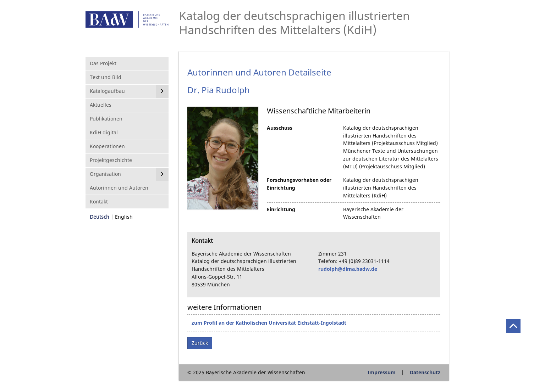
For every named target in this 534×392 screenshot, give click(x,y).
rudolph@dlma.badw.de (348, 269)
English (124, 217)
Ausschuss (280, 128)
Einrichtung (281, 209)
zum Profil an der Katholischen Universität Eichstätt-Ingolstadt (269, 323)
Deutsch (100, 217)
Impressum (382, 372)
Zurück (200, 343)
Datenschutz (425, 372)
